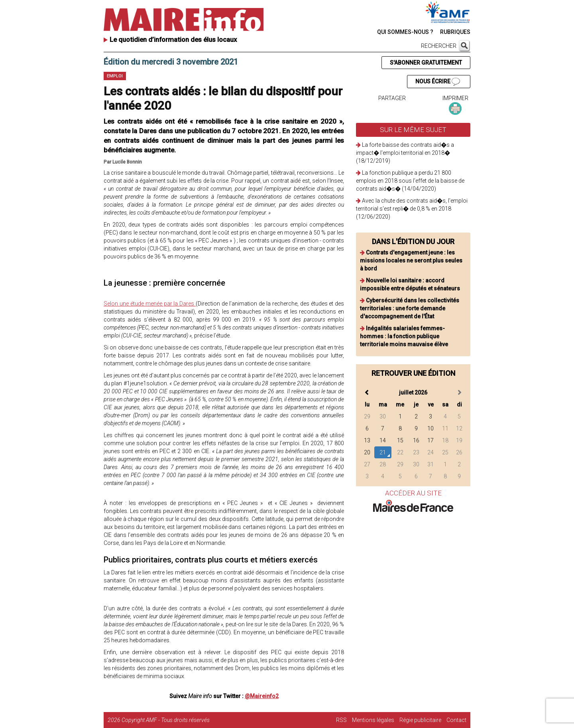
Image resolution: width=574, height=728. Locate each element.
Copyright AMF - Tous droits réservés (166, 720)
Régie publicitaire (420, 720)
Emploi (115, 76)
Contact (456, 720)
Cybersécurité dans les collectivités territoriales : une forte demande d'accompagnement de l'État (410, 308)
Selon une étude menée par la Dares (150, 304)
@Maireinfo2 (262, 696)
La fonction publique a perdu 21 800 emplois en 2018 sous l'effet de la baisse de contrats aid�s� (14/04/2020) (410, 181)
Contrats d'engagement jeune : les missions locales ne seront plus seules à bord (411, 260)
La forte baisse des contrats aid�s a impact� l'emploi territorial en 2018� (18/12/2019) (405, 153)
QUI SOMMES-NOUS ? (405, 32)
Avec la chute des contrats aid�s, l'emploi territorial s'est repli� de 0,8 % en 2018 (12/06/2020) (412, 209)
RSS (341, 720)
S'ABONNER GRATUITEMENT (426, 63)
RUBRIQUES (455, 32)
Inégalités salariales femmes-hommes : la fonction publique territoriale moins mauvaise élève (404, 336)
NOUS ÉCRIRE (438, 82)
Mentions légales (373, 720)
